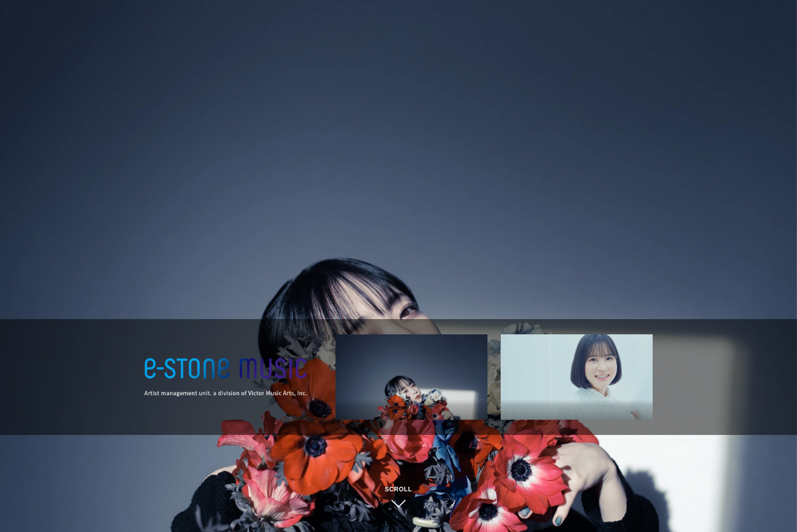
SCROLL (398, 489)
